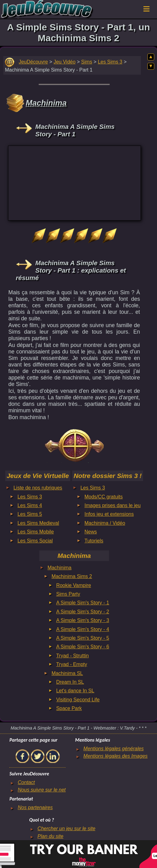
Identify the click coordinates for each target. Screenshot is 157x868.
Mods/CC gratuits (104, 497)
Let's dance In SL (75, 691)
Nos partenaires (35, 807)
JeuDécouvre (33, 62)
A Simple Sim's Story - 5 (83, 638)
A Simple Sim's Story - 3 (83, 620)
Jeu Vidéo (65, 62)
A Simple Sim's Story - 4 (83, 629)
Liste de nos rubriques (38, 488)
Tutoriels (94, 541)
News (91, 532)
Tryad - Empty (72, 664)
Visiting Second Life (78, 700)
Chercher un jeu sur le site (66, 829)
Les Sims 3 (110, 62)
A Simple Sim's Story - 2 (83, 612)
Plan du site (50, 836)
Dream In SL (70, 682)
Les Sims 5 (30, 514)
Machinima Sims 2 (72, 576)
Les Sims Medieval (38, 523)
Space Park (69, 708)
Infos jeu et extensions (109, 514)
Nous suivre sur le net (42, 790)
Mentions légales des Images (115, 756)
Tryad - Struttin (72, 656)
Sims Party (68, 594)
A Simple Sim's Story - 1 (83, 603)
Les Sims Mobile (35, 532)
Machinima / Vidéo (105, 523)
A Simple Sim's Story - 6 (83, 647)
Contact (26, 782)
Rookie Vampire (74, 585)
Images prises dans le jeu (113, 505)
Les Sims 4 (30, 505)
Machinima (59, 568)
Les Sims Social (35, 541)
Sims (87, 62)
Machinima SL (67, 673)
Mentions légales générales (113, 749)
